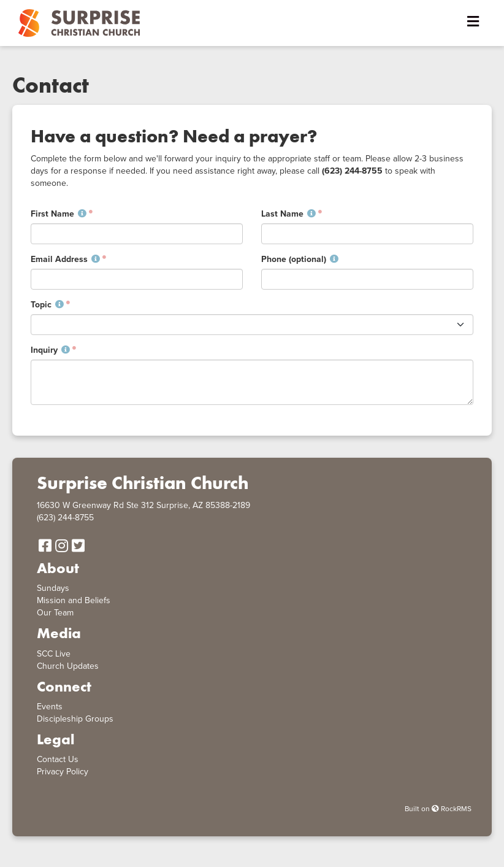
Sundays (53, 588)
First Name (59, 214)
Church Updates (68, 666)
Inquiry (50, 350)
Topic (47, 305)
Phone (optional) (300, 259)
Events (50, 707)
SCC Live (54, 654)
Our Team (55, 613)
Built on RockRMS (438, 809)
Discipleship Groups (75, 719)
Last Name (288, 214)
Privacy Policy (63, 772)
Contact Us (58, 759)
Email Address (65, 259)
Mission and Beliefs (74, 600)
